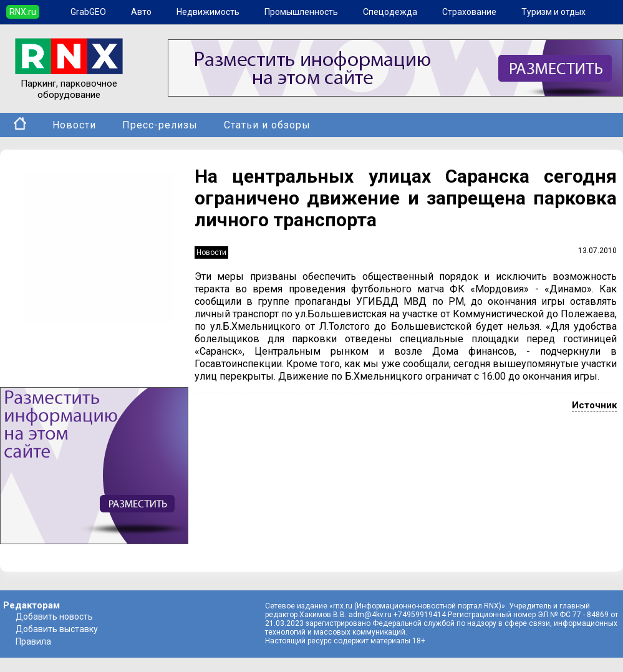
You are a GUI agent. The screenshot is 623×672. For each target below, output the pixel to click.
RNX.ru (23, 12)
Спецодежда (390, 12)
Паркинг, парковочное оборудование (69, 84)
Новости (74, 125)
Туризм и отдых (553, 12)
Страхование (469, 12)
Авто (141, 12)
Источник (594, 405)
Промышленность (301, 12)
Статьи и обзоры (267, 125)
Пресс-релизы (160, 125)
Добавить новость (54, 617)
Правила (33, 641)
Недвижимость (208, 12)
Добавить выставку (57, 629)
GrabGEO (88, 12)
